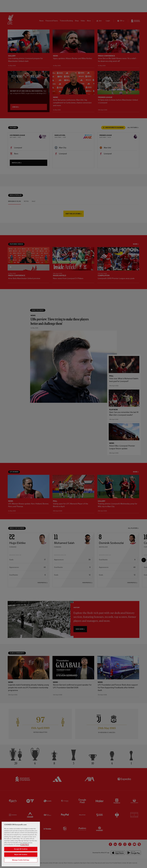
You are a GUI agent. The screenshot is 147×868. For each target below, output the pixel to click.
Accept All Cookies (21, 849)
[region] (21, 844)
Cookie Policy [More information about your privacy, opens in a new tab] (25, 845)
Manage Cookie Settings (21, 860)
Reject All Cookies (21, 855)
